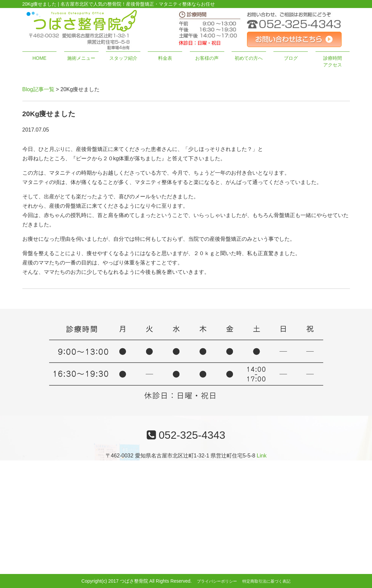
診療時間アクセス (333, 61)
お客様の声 (207, 58)
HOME (39, 58)
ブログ (291, 58)
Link (262, 456)
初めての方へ (249, 58)
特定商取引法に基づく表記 (266, 581)
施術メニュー (81, 58)
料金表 (165, 58)
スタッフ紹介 (123, 58)
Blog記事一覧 (38, 89)
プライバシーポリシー (217, 581)
